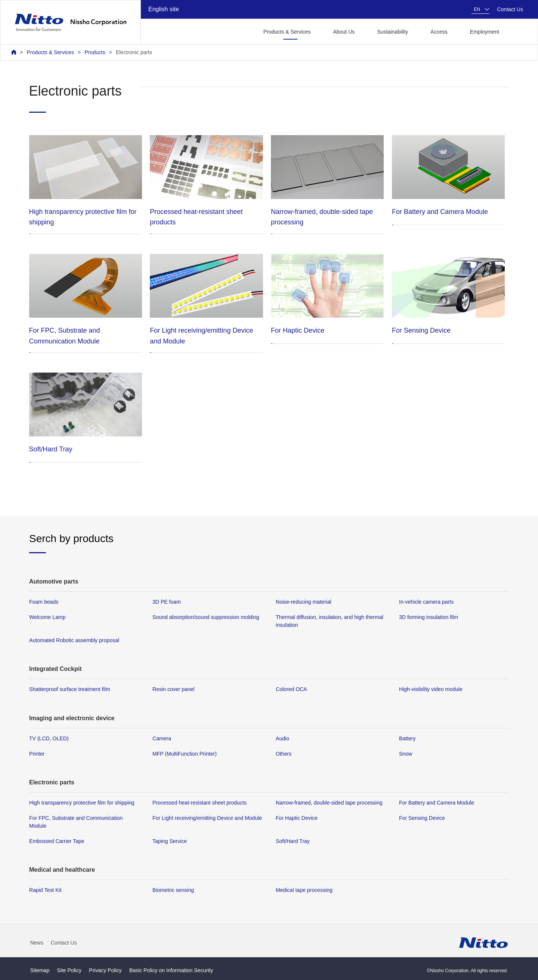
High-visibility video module (431, 689)
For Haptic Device (297, 818)
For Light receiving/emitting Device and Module (207, 818)
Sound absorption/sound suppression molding (206, 617)
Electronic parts (134, 52)
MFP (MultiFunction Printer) (185, 754)
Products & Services (50, 52)
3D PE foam (167, 602)
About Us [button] (344, 32)
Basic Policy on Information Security (171, 970)
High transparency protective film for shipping (82, 803)
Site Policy (69, 970)
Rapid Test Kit (45, 890)
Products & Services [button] (287, 32)
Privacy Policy (105, 970)
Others (284, 754)
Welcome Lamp (47, 617)
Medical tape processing (304, 890)
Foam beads (44, 602)
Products (95, 52)
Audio (282, 738)
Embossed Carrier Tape (57, 841)
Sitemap (40, 970)
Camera (162, 738)
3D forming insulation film (429, 617)
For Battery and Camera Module (437, 803)
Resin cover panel (174, 689)
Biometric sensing (173, 890)
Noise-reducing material (304, 602)
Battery (407, 738)
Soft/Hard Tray (293, 841)
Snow (406, 754)
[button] (519, 31)
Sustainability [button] (392, 32)
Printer (37, 754)
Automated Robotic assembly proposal (74, 640)
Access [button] (439, 32)
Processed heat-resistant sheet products (200, 803)
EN (477, 9)
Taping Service (170, 841)
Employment (485, 32)
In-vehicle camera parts (426, 602)
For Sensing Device (422, 818)
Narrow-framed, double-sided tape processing (329, 803)
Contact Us (510, 9)
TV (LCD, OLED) (49, 738)
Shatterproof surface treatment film (70, 689)
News (37, 943)
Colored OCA (291, 689)
